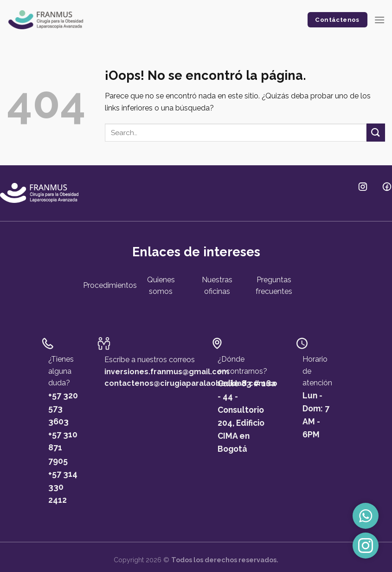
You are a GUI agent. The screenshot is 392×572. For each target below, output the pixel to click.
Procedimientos (110, 285)
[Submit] (376, 133)
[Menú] (379, 20)
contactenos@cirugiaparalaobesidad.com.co (191, 383)
